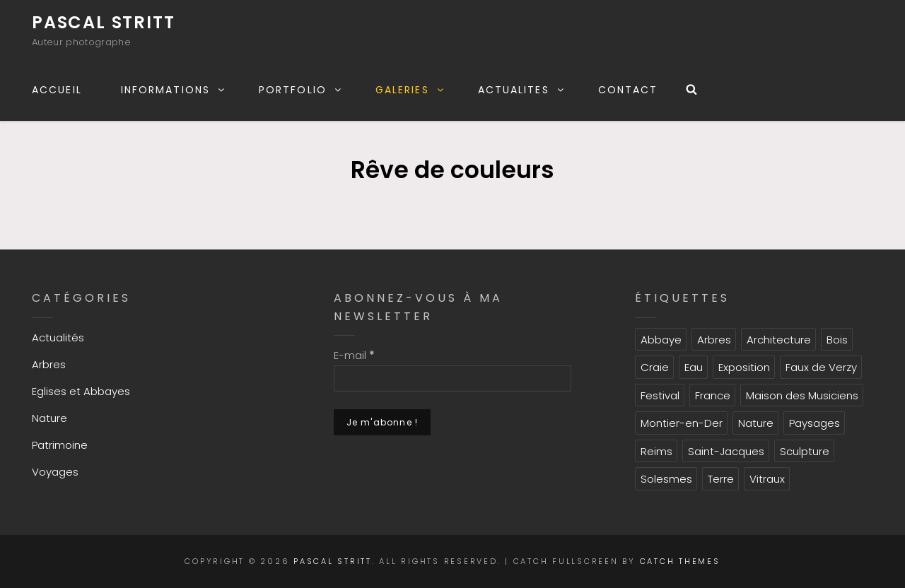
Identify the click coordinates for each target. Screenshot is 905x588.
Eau (694, 367)
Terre (721, 479)
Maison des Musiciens (802, 395)
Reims (656, 451)
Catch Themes (680, 561)
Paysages (814, 423)
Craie (655, 367)
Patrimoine (60, 445)
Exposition (744, 367)
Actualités (58, 337)
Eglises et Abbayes (81, 391)
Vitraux (767, 479)
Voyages (55, 472)
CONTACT (628, 90)
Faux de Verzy (821, 367)
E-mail (354, 355)
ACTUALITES (522, 90)
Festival (660, 395)
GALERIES (410, 90)
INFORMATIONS (174, 90)
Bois (837, 340)
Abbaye (661, 340)
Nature (49, 418)
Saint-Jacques (726, 451)
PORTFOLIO (301, 90)
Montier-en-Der (682, 423)
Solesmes (666, 479)
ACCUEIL (57, 90)
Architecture (779, 340)
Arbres (49, 364)
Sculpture (805, 451)
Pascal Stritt (103, 22)
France (713, 395)
